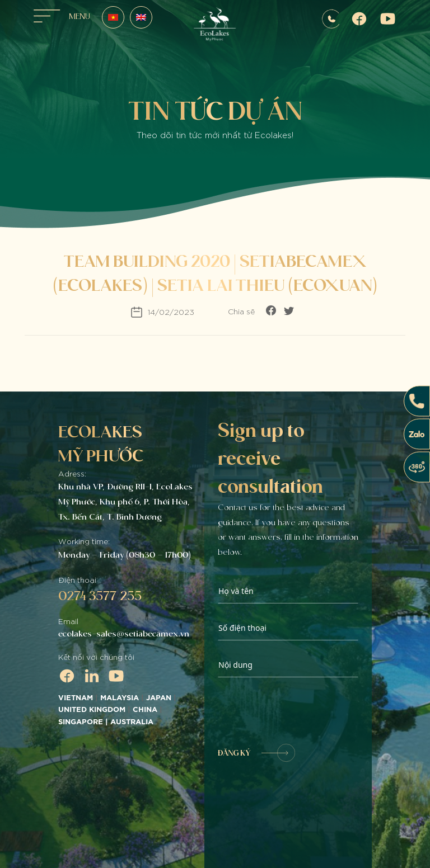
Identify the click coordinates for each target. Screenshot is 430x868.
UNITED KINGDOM (92, 710)
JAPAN (159, 698)
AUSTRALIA (133, 722)
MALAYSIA (120, 698)
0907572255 (331, 19)
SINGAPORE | (84, 722)
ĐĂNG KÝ (256, 753)
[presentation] (303, 711)
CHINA (145, 710)
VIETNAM (76, 698)
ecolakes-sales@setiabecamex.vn (124, 634)
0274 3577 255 (100, 596)
